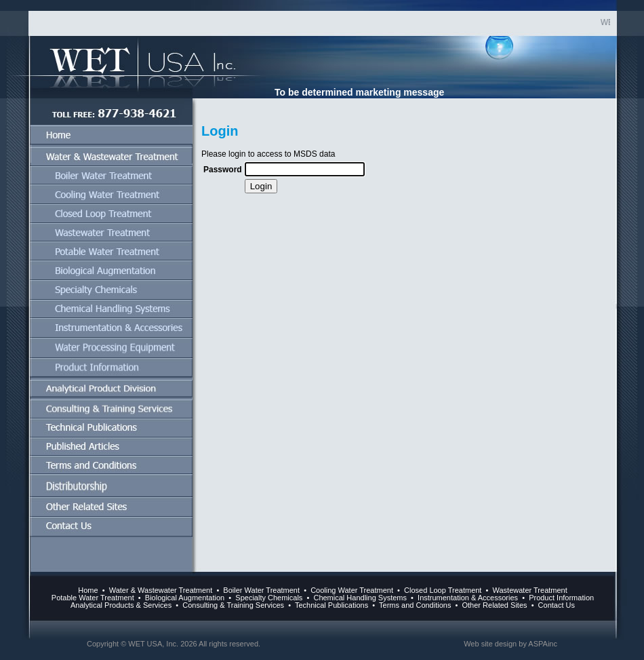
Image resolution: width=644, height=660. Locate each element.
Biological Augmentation (185, 598)
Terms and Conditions (414, 605)
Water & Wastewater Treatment (161, 590)
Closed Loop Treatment (443, 590)
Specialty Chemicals (269, 598)
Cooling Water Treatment (352, 590)
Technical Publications (330, 605)
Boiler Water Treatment (261, 590)
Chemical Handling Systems (360, 598)
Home (88, 590)
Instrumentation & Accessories (468, 598)
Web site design (490, 644)
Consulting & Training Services (233, 605)
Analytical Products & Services (121, 605)
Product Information (561, 598)
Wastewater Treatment (530, 590)
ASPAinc (543, 644)
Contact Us (557, 605)
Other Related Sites (493, 605)
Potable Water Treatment (93, 598)
